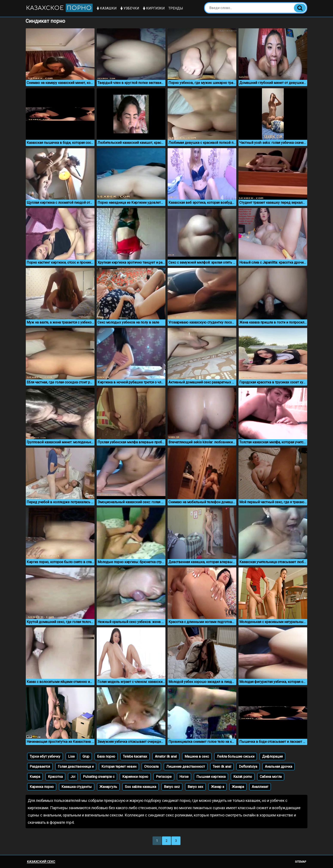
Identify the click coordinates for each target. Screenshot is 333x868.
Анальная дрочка (279, 767)
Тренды (176, 8)
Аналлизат (260, 787)
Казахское (59, 8)
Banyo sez (172, 787)
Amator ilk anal (166, 756)
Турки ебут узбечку (45, 756)
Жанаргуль (108, 787)
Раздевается (40, 767)
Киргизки (154, 8)
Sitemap (301, 862)
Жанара (238, 787)
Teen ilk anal (222, 767)
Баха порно (106, 756)
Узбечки (130, 8)
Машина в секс (197, 756)
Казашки (107, 8)
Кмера (35, 777)
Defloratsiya (248, 767)
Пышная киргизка (211, 777)
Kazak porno (243, 777)
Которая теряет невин (119, 767)
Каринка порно (42, 787)
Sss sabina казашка (141, 787)
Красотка (55, 777)
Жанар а (218, 787)
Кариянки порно (135, 777)
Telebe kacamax (135, 756)
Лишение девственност (186, 767)
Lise (71, 756)
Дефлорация (272, 756)
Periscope (164, 777)
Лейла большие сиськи (236, 756)
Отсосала (151, 767)
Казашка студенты (77, 787)
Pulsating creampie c (99, 777)
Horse (184, 777)
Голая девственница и (76, 767)
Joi (73, 777)
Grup (86, 756)
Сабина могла (271, 777)
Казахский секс (41, 862)
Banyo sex (195, 787)
